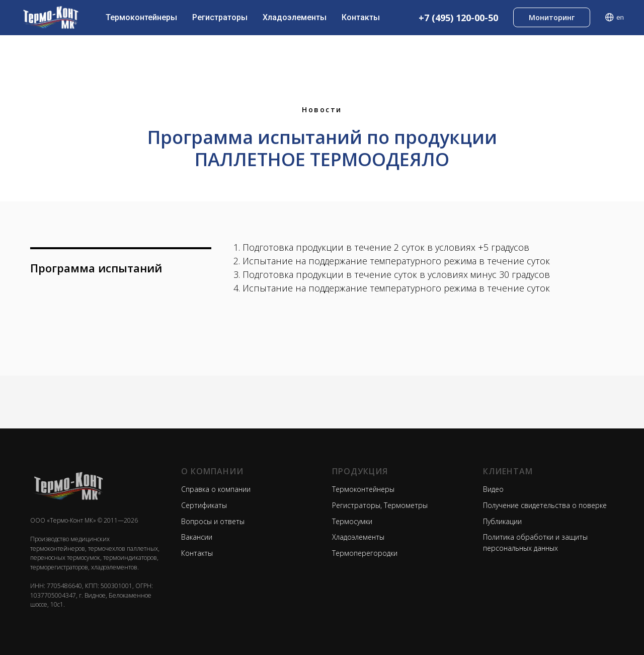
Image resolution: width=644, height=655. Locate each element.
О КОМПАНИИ (212, 471)
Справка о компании (216, 489)
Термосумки (352, 521)
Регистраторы (220, 17)
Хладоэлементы (295, 17)
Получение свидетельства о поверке (545, 505)
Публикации (502, 521)
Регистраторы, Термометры (380, 505)
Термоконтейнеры (141, 17)
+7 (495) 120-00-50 (458, 18)
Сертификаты (204, 505)
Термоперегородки (365, 553)
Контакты (361, 17)
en (615, 17)
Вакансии (197, 537)
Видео (493, 489)
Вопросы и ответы (213, 521)
